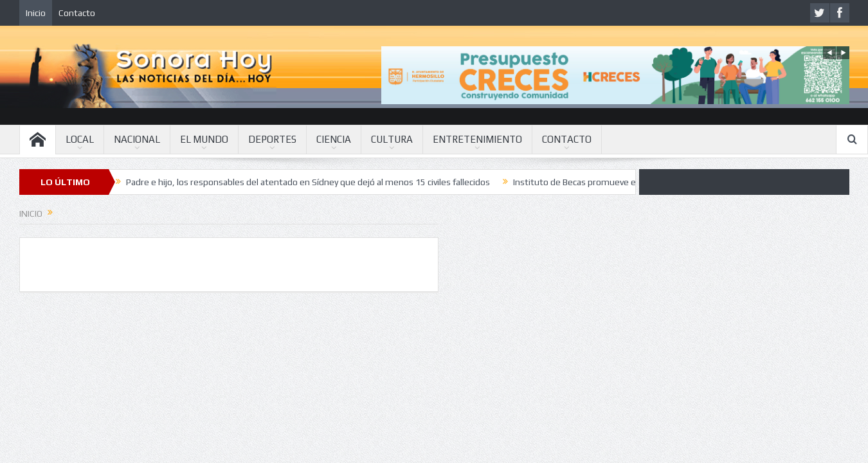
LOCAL (80, 139)
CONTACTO (567, 139)
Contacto (77, 13)
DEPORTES (272, 139)
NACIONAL (137, 139)
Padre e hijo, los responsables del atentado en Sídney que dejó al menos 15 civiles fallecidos (308, 182)
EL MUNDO (204, 139)
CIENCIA (334, 139)
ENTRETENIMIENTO (477, 139)
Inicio (36, 13)
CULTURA (392, 139)
